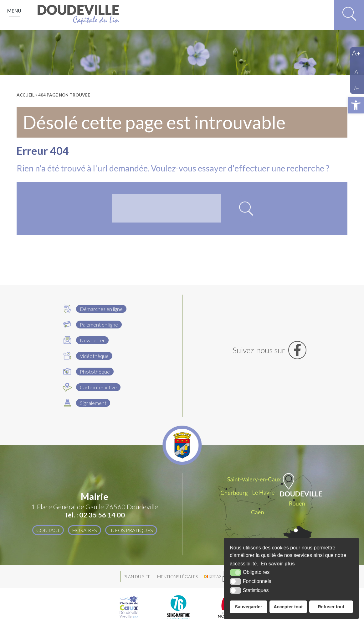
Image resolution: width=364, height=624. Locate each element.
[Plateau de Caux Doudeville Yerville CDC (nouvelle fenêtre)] (129, 607)
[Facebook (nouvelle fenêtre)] (270, 350)
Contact (48, 530)
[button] (356, 105)
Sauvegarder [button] (248, 607)
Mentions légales (177, 577)
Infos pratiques (131, 530)
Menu (14, 11)
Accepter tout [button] (288, 607)
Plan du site (137, 577)
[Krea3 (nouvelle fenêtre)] (223, 577)
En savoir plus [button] (278, 564)
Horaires (85, 530)
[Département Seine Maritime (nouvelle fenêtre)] (178, 607)
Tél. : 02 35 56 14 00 (95, 515)
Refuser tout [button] (331, 607)
